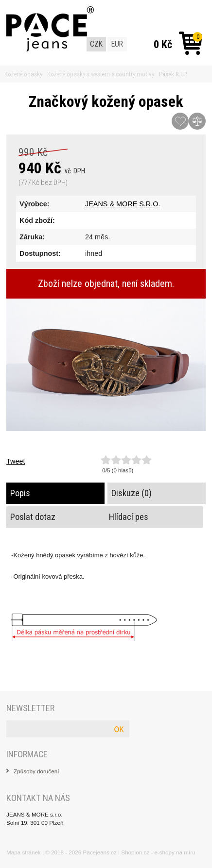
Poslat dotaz (33, 517)
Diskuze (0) (132, 493)
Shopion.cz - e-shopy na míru (158, 852)
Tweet (16, 461)
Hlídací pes (129, 517)
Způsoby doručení (36, 771)
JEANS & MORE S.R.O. (123, 204)
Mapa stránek (24, 852)
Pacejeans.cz (100, 852)
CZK (96, 44)
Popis (20, 493)
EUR (117, 44)
